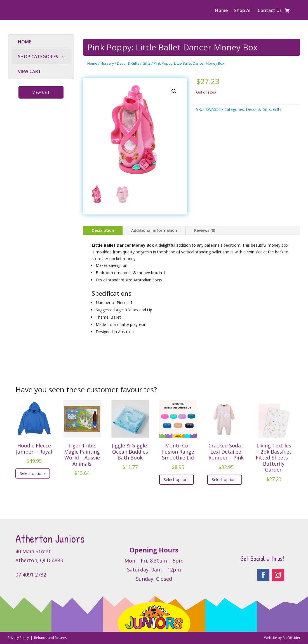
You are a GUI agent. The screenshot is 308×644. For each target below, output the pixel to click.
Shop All (243, 11)
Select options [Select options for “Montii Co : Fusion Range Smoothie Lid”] (177, 480)
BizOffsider (291, 638)
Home (222, 11)
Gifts (146, 63)
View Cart (41, 92)
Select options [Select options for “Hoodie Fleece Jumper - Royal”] (33, 473)
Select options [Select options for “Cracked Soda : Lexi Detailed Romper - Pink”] (225, 480)
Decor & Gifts (128, 63)
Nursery (107, 63)
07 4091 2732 (31, 575)
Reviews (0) (205, 230)
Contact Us (270, 11)
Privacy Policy (19, 638)
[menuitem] (41, 42)
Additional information (154, 230)
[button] (174, 91)
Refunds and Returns (50, 638)
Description (103, 230)
